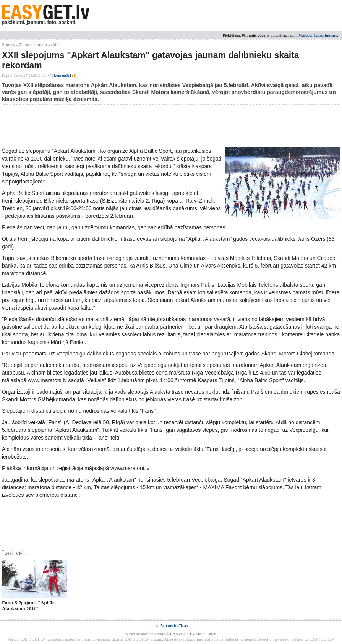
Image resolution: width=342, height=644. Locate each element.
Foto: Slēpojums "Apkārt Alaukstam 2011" (29, 605)
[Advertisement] (141, 126)
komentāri (65, 75)
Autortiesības (173, 625)
